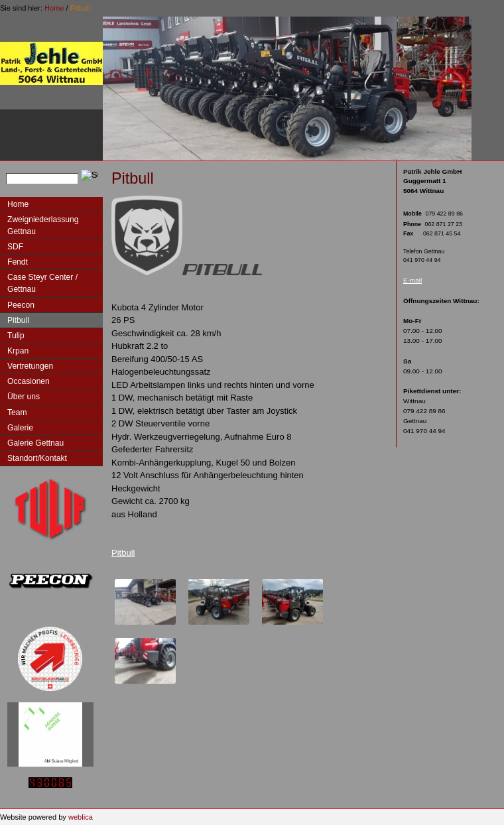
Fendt (18, 262)
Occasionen (29, 381)
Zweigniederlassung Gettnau (43, 225)
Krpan (18, 351)
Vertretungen (30, 366)
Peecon (21, 305)
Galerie (20, 428)
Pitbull (80, 8)
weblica (81, 817)
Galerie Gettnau (35, 443)
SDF (15, 247)
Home (54, 8)
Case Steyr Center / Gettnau (42, 283)
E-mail (412, 280)
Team (17, 412)
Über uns (24, 397)
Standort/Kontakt (37, 458)
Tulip (16, 336)
